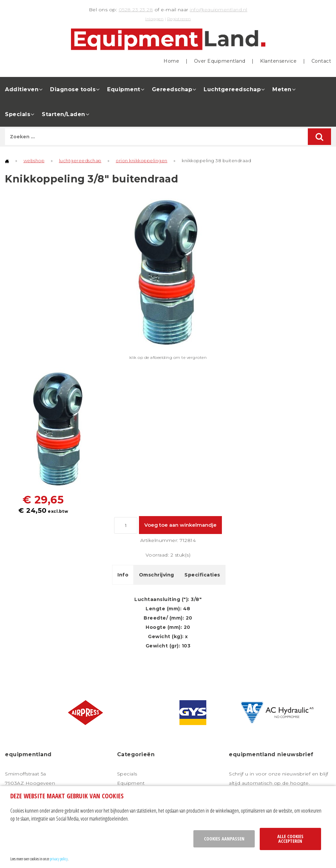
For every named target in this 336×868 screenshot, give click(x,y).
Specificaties (202, 575)
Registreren (179, 19)
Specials (18, 114)
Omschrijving (157, 575)
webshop (34, 161)
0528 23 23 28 (136, 10)
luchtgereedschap (80, 161)
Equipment (124, 89)
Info (123, 575)
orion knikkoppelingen (142, 161)
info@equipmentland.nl (219, 10)
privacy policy (59, 859)
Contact (321, 61)
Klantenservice (278, 61)
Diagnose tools (73, 89)
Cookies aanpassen (224, 839)
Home (171, 61)
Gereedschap (172, 89)
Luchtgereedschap (232, 89)
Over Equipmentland (220, 61)
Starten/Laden (64, 114)
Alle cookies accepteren (290, 839)
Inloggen (154, 19)
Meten (282, 89)
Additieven (22, 89)
